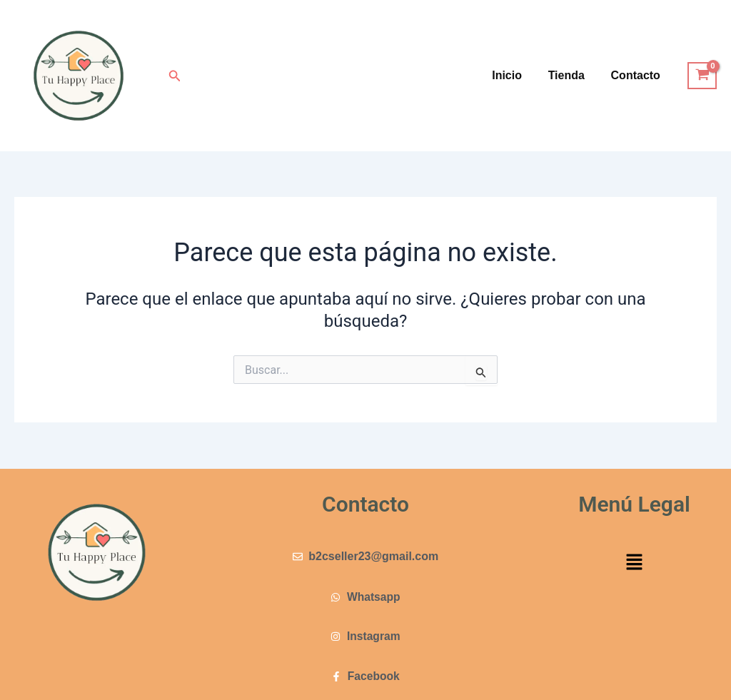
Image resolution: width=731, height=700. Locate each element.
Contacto (637, 75)
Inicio (515, 75)
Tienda (571, 75)
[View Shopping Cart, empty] (702, 76)
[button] (175, 76)
